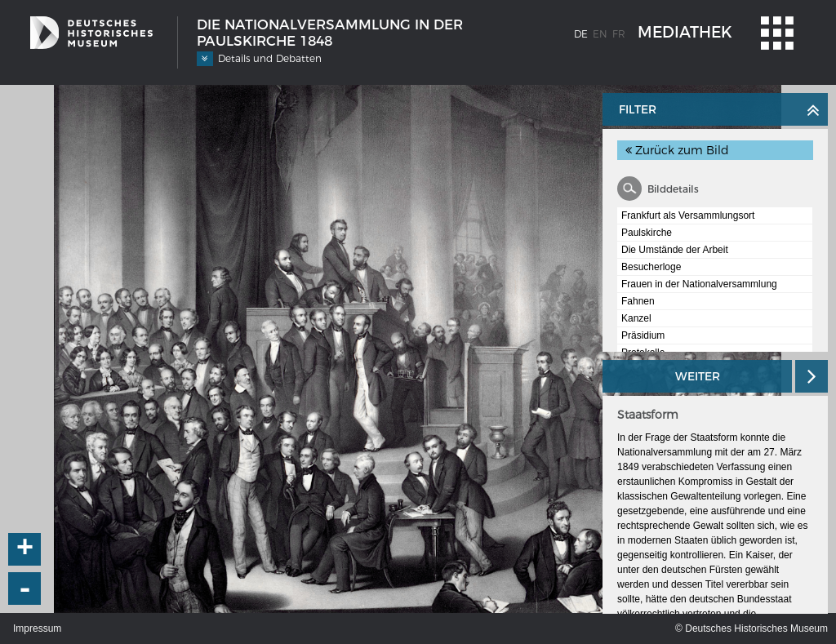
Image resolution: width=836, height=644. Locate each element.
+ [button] (25, 549)
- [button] (25, 588)
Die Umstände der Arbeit (675, 250)
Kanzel (636, 318)
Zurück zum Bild (677, 150)
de (581, 34)
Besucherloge (651, 267)
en (600, 34)
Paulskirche (647, 233)
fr (619, 34)
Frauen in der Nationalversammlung (699, 284)
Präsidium (643, 335)
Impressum (37, 628)
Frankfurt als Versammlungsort (688, 215)
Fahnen (638, 301)
